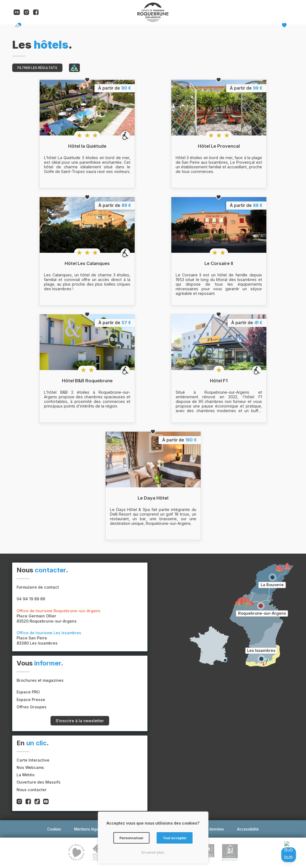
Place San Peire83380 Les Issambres (49, 638)
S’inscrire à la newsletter (80, 721)
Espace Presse (31, 700)
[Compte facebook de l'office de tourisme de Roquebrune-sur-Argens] (36, 13)
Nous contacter (32, 790)
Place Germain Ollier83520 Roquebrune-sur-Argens (59, 616)
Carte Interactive (33, 760)
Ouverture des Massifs (39, 782)
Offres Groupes (31, 707)
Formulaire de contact (38, 587)
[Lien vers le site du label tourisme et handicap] (230, 853)
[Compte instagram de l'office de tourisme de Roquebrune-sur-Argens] (26, 13)
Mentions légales (89, 829)
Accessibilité (248, 829)
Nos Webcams (30, 767)
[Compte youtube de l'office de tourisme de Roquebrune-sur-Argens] (46, 802)
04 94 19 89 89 (31, 599)
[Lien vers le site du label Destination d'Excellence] (76, 853)
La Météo (26, 775)
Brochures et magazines (40, 680)
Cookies (54, 829)
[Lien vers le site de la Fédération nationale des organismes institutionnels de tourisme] (97, 853)
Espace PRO (28, 692)
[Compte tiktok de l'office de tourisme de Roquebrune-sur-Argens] (37, 802)
